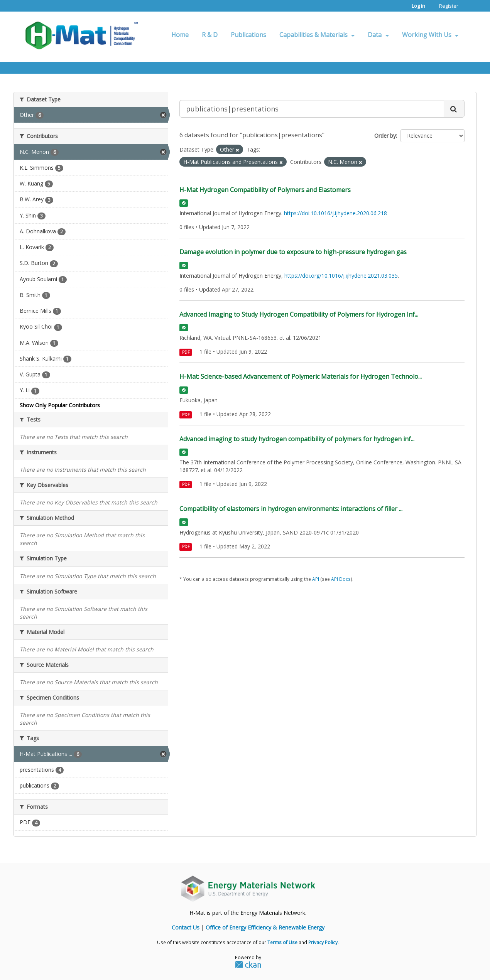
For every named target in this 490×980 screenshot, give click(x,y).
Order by (385, 136)
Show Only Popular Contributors (60, 405)
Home (180, 35)
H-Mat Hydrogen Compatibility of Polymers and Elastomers (265, 190)
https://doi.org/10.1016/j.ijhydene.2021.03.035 (341, 276)
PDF (186, 352)
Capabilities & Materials (317, 35)
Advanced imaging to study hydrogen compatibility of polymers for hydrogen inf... (297, 439)
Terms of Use (282, 942)
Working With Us (430, 35)
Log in (418, 6)
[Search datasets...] (312, 109)
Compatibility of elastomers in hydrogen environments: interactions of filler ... (291, 509)
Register (449, 6)
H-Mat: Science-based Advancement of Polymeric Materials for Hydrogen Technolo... (301, 376)
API (316, 579)
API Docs (341, 579)
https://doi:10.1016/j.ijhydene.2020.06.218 (335, 213)
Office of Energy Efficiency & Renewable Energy (265, 927)
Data (378, 35)
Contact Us (186, 927)
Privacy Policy (323, 942)
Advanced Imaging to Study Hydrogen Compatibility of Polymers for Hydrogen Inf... (299, 314)
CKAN (248, 964)
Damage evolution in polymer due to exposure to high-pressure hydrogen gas (293, 252)
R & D (210, 35)
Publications (248, 35)
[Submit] (454, 109)
